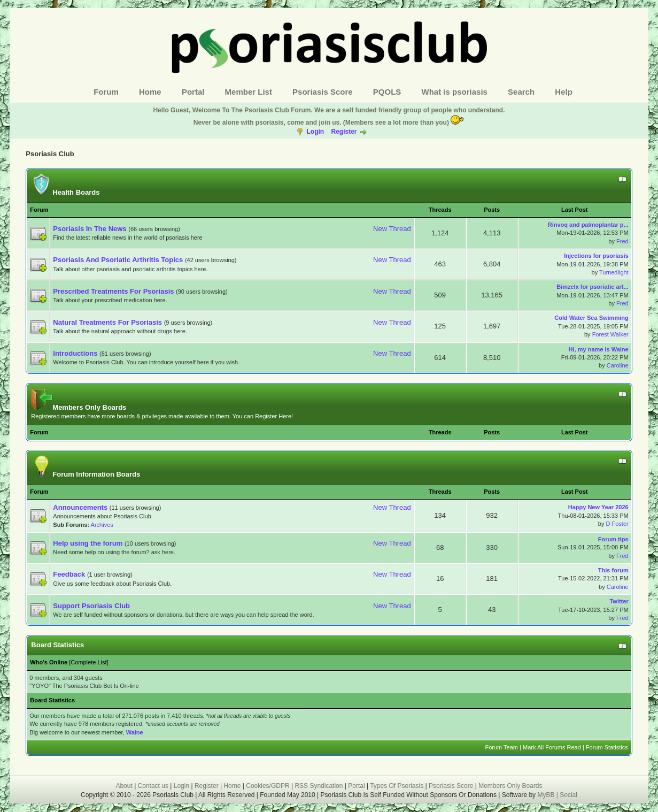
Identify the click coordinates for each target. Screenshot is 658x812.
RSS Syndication (319, 786)
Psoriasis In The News (90, 229)
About (124, 786)
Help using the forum (88, 543)
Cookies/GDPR (268, 786)
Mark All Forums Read (552, 747)
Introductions (75, 353)
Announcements (80, 507)
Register (344, 132)
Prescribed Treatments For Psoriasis (113, 291)
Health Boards (65, 192)
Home (150, 92)
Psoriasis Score (323, 92)
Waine (135, 732)
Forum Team (501, 747)
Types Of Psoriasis (397, 786)
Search (521, 92)
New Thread (392, 229)
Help (564, 92)
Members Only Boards (79, 407)
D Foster (617, 524)
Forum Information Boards (86, 474)
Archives (102, 525)
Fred (622, 241)
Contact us (153, 786)
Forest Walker (610, 334)
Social (568, 795)
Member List (249, 92)
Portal (193, 92)
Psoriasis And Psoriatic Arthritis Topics (119, 260)
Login (315, 132)
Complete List (88, 662)
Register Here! (274, 416)
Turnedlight (614, 272)
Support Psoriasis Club (91, 606)
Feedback (69, 574)
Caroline (618, 365)
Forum (106, 92)
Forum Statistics (607, 747)
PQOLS (387, 92)
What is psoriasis (455, 92)
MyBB (547, 795)
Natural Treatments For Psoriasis (107, 322)
